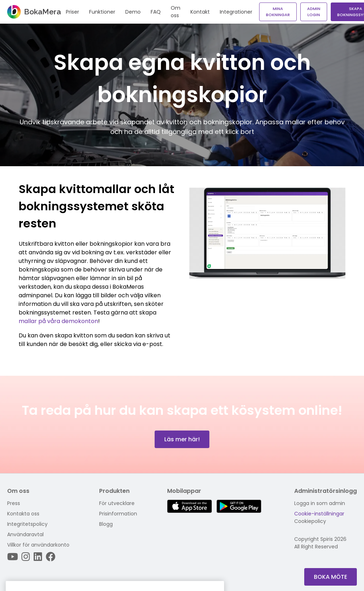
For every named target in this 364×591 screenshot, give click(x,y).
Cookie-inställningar (319, 514)
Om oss (176, 12)
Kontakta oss (23, 514)
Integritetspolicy (27, 524)
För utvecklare (117, 503)
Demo (133, 12)
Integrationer (236, 12)
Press (14, 503)
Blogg (106, 524)
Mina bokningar (278, 12)
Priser (72, 12)
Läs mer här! (182, 439)
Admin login (314, 12)
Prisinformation (118, 514)
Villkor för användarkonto (38, 545)
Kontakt (200, 12)
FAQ (156, 12)
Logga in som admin (320, 503)
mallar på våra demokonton (58, 321)
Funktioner (102, 12)
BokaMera (34, 12)
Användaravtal (25, 534)
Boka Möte (331, 577)
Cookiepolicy (310, 521)
